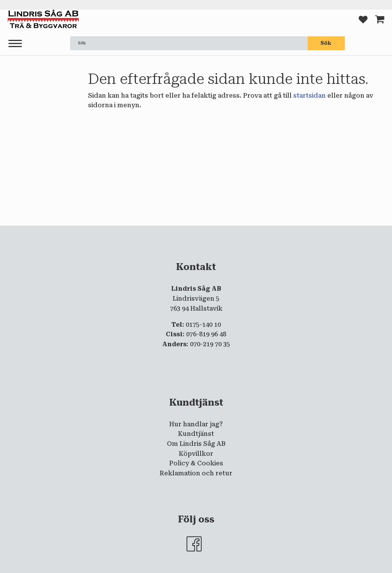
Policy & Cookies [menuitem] (196, 463)
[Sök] (326, 43)
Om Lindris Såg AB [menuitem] (196, 444)
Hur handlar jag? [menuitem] (196, 424)
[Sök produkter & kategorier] (189, 43)
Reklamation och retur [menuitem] (196, 473)
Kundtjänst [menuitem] (196, 434)
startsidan (310, 96)
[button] (15, 44)
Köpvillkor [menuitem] (196, 454)
